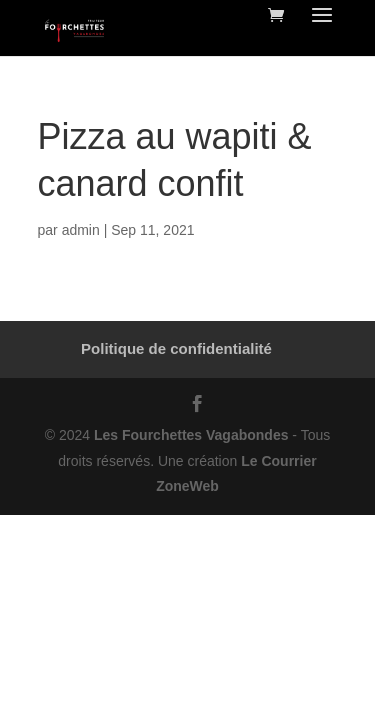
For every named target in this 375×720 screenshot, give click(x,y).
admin (81, 230)
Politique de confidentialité (176, 348)
